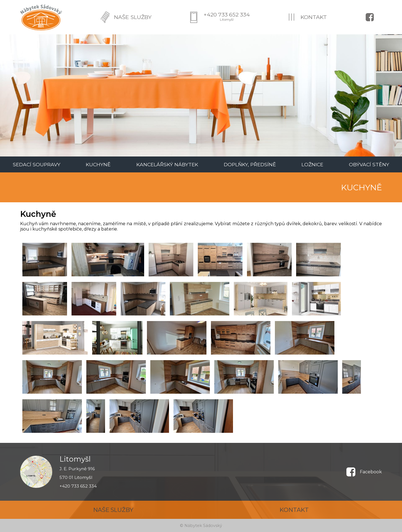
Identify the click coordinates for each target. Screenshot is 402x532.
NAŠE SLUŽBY (133, 17)
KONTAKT (314, 17)
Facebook (371, 472)
